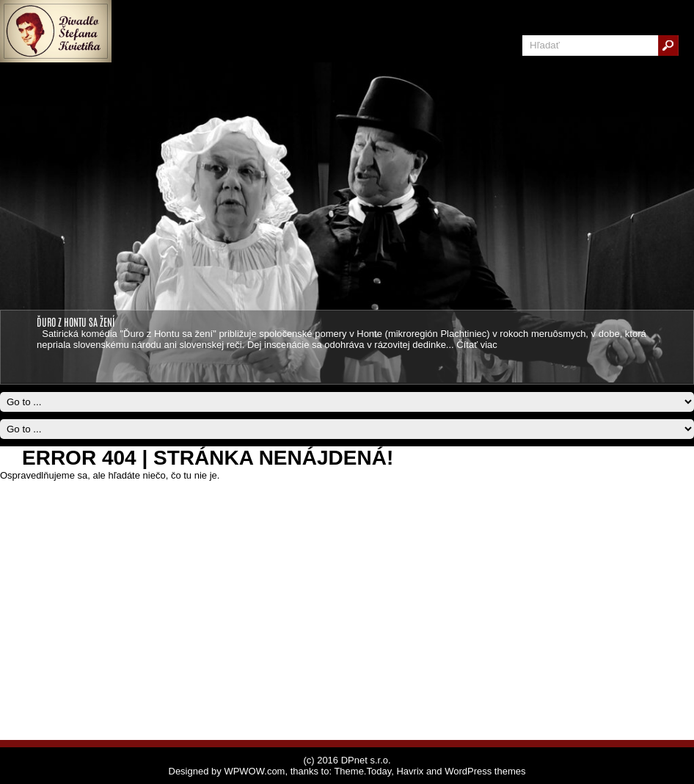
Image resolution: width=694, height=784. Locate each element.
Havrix (410, 771)
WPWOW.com (254, 771)
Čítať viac (476, 345)
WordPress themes (485, 771)
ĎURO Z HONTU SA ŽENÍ (76, 322)
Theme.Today (362, 771)
